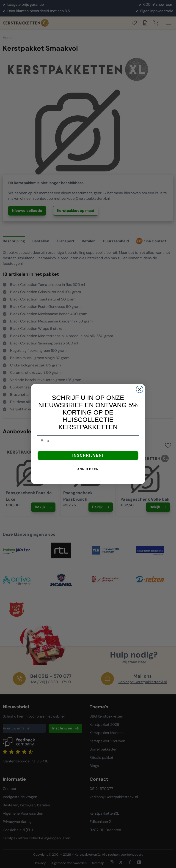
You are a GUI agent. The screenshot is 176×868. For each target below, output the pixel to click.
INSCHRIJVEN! (88, 455)
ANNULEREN (88, 469)
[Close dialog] (140, 389)
